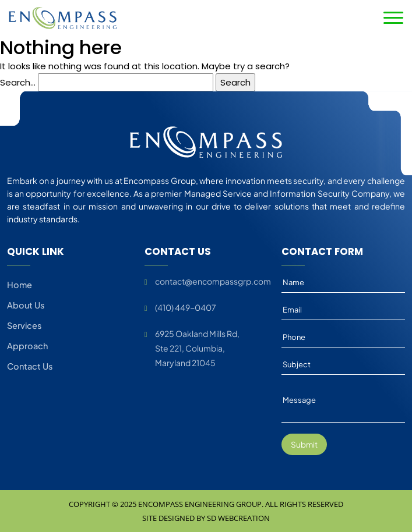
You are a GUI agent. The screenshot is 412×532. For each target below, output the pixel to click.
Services (24, 327)
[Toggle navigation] (393, 18)
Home (20, 285)
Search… (18, 82)
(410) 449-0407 (186, 307)
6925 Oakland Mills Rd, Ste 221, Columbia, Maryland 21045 (197, 348)
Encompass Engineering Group (200, 504)
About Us (26, 306)
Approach (27, 347)
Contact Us (30, 368)
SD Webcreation (238, 518)
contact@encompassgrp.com (213, 281)
